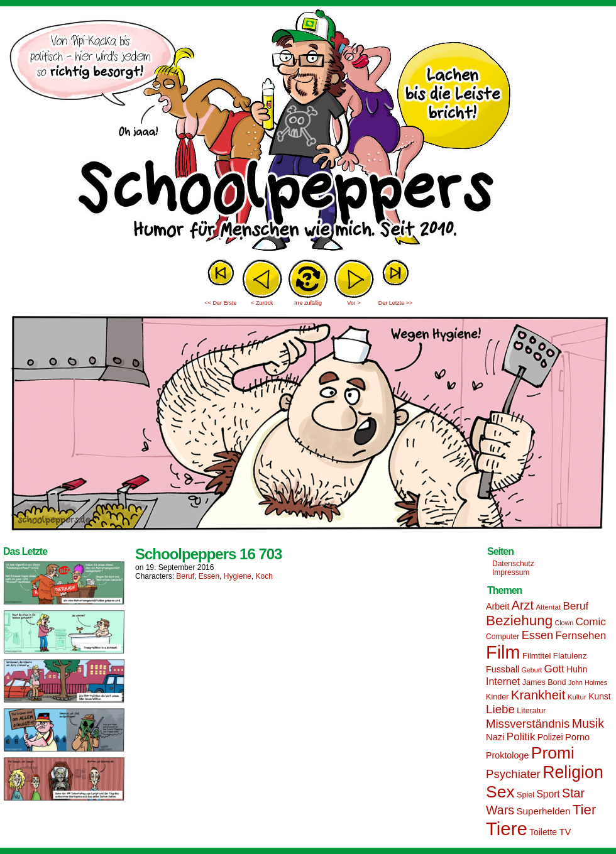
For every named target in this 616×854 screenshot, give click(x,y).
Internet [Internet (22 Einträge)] (503, 681)
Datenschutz (513, 564)
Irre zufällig (308, 303)
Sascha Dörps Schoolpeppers (308, 132)
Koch (264, 576)
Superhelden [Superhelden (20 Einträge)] (543, 811)
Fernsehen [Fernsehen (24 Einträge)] (581, 636)
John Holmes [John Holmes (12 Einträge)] (588, 682)
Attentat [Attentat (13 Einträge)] (548, 607)
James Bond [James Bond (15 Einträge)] (544, 682)
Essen (209, 576)
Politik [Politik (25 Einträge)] (521, 737)
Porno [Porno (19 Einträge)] (577, 737)
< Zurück (262, 303)
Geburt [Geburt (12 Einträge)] (532, 670)
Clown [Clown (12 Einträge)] (564, 623)
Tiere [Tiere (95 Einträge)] (507, 829)
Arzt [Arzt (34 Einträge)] (523, 605)
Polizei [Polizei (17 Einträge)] (550, 737)
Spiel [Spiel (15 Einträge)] (525, 795)
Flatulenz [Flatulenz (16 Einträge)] (570, 656)
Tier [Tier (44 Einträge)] (585, 810)
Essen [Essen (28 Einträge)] (537, 635)
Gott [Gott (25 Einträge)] (554, 669)
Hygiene (238, 576)
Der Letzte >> (396, 303)
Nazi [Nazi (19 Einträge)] (495, 737)
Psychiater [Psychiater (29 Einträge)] (513, 774)
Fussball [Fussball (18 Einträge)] (503, 669)
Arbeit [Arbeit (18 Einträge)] (498, 606)
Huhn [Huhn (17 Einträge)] (577, 669)
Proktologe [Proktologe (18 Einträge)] (507, 755)
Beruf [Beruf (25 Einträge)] (575, 606)
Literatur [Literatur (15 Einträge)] (531, 711)
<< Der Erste (220, 303)
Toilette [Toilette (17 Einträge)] (543, 832)
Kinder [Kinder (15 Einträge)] (497, 697)
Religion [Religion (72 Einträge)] (573, 772)
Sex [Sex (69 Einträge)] (500, 792)
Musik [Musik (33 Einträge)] (588, 723)
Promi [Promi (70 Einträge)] (553, 753)
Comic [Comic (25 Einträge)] (590, 622)
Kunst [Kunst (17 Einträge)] (599, 696)
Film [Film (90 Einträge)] (503, 652)
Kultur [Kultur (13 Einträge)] (577, 697)
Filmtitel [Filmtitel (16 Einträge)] (537, 656)
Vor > (354, 303)
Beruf (185, 576)
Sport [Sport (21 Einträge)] (548, 794)
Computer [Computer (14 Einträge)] (503, 637)
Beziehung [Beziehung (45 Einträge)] (519, 621)
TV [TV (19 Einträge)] (565, 832)
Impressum (511, 572)
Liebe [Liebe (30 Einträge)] (500, 709)
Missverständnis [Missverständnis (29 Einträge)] (528, 724)
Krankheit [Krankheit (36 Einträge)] (538, 695)
